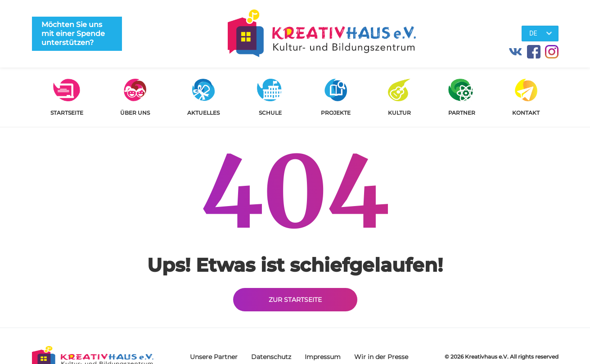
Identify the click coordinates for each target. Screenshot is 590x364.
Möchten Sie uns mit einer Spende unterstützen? (73, 34)
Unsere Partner (214, 357)
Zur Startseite (295, 300)
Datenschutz (271, 357)
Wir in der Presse (381, 357)
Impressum (323, 357)
